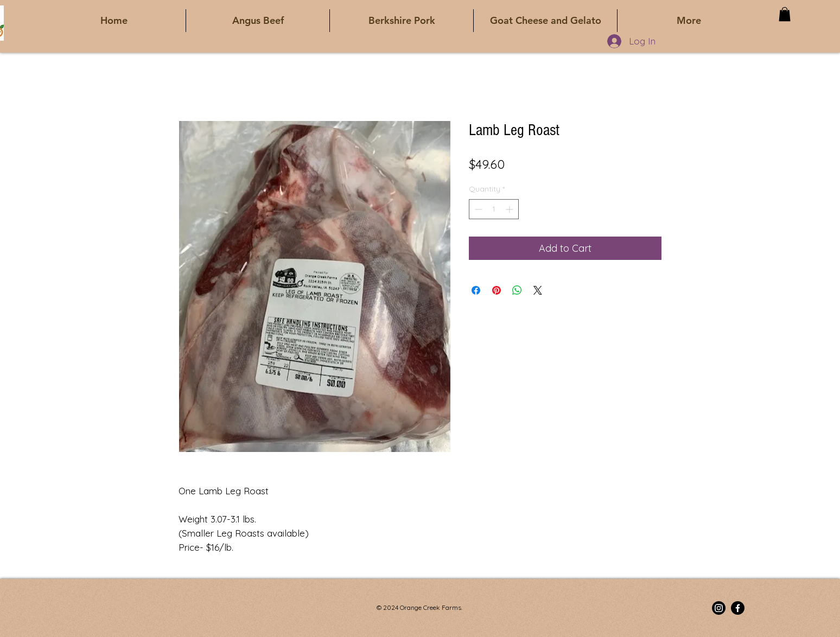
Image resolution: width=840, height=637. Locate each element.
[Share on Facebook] (476, 290)
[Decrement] (477, 209)
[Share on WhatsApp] (517, 290)
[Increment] (510, 209)
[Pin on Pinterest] (497, 290)
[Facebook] (738, 608)
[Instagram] (719, 608)
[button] (785, 14)
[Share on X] (538, 290)
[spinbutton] (494, 209)
